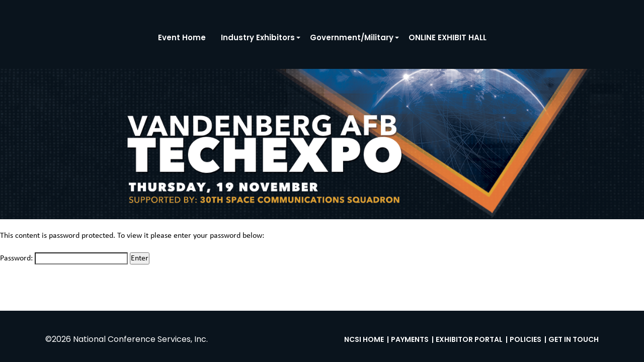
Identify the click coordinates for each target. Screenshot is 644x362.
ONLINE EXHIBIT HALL (448, 37)
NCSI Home (364, 339)
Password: (64, 258)
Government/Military (352, 37)
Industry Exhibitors (258, 37)
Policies (526, 339)
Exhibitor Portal (469, 339)
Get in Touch (574, 339)
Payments (410, 339)
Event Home (182, 37)
